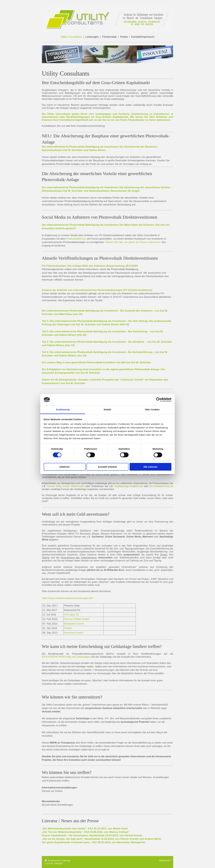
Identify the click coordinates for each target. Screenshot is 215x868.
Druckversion (53, 861)
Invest (66, 486)
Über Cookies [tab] (152, 409)
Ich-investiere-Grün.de (161, 486)
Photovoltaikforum (76, 239)
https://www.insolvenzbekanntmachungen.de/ (67, 598)
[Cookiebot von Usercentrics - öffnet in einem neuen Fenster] (158, 400)
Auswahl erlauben (107, 467)
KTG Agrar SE (71, 615)
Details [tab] (107, 409)
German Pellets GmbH (77, 619)
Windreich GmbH (74, 633)
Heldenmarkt (78, 486)
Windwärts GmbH (74, 624)
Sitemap (66, 861)
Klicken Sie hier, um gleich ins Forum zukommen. (133, 242)
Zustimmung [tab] (63, 409)
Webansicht (165, 861)
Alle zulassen (150, 467)
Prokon (68, 628)
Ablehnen (64, 467)
